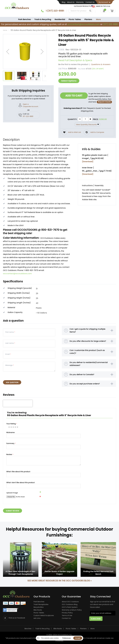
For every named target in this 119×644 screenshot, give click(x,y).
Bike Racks (38, 610)
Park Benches (39, 602)
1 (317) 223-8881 (52, 11)
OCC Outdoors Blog (70, 605)
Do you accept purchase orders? (85, 391)
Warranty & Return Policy (72, 610)
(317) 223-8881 (110, 25)
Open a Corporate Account (30, 106)
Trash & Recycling (42, 629)
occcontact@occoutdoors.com (84, 25)
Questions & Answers (101, 65)
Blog (64, 2)
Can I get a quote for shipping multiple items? (88, 331)
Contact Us (90, 2)
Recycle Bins (39, 607)
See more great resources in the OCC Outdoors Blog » (59, 581)
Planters (83, 629)
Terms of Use (67, 616)
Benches (28, 629)
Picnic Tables (39, 613)
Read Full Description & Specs (75, 61)
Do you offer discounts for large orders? (88, 343)
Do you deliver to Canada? (82, 381)
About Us (71, 2)
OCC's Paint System (70, 607)
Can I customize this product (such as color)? (87, 355)
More (100, 20)
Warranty (80, 2)
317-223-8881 (28, 117)
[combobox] (78, 11)
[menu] (59, 20)
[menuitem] (23, 20)
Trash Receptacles (41, 605)
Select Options (69, 81)
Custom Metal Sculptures (44, 616)
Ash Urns (37, 618)
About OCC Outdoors (70, 602)
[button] (8, 52)
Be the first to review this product (73, 65)
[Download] (88, 162)
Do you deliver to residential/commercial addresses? (89, 369)
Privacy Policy (67, 613)
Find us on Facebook (17, 618)
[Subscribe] (97, 620)
